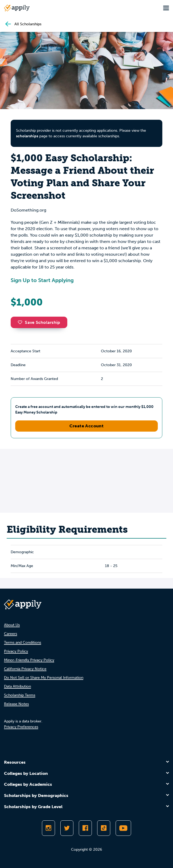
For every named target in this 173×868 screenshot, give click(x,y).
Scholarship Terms (20, 695)
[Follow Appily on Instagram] (48, 828)
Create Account (87, 426)
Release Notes (16, 704)
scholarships (27, 136)
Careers (11, 634)
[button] (21, 322)
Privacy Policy (16, 651)
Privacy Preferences (21, 727)
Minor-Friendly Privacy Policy (29, 660)
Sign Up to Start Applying (42, 280)
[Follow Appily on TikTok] (104, 828)
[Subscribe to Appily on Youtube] (123, 828)
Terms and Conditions (23, 642)
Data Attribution (17, 686)
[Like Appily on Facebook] (85, 828)
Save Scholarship (39, 322)
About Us (12, 625)
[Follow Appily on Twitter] (67, 828)
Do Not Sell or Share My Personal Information (44, 678)
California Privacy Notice (25, 669)
